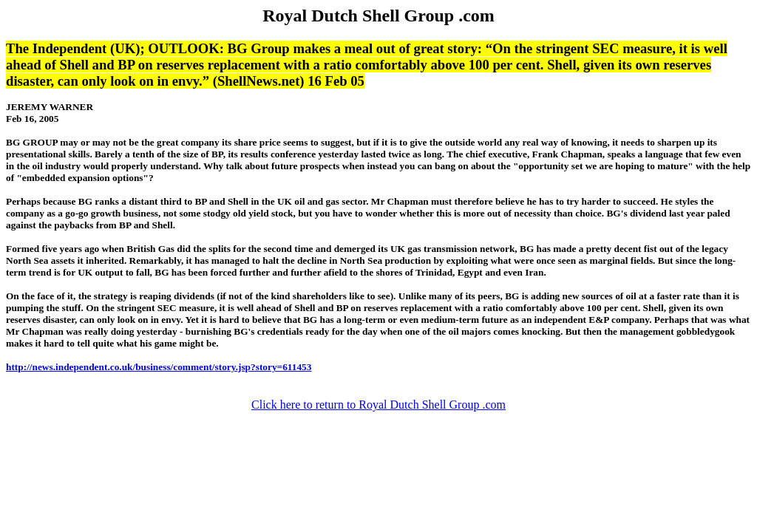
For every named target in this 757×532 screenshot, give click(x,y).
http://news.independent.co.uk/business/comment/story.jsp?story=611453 (159, 367)
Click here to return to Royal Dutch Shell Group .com (378, 405)
